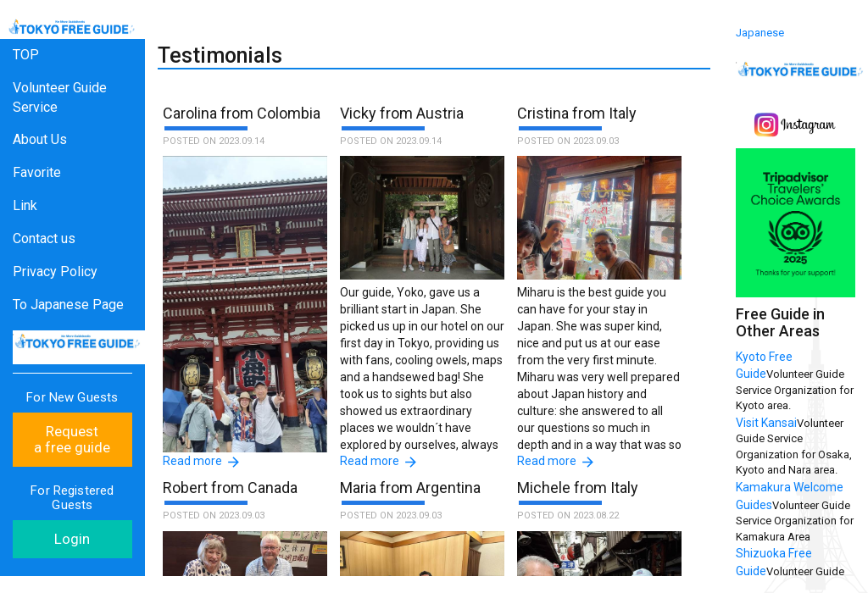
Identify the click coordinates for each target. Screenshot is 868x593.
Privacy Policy (55, 272)
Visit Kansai (766, 423)
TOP (26, 55)
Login (72, 539)
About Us (40, 139)
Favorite (37, 172)
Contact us (44, 238)
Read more (192, 461)
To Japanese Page (68, 305)
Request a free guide (72, 439)
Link (25, 205)
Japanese (760, 33)
